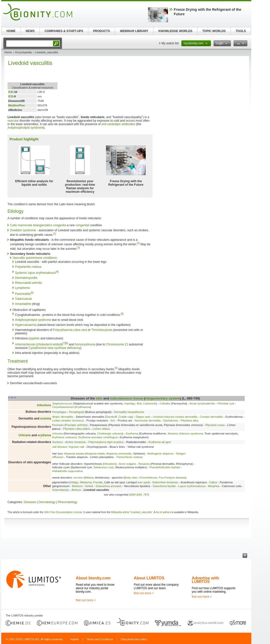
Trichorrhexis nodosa (129, 457)
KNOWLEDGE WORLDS (175, 31)
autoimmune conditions (41, 258)
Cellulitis (165, 403)
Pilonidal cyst (226, 403)
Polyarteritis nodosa (28, 267)
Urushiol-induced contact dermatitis (175, 417)
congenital (82, 225)
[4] (57, 272)
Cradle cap (125, 417)
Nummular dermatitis (148, 420)
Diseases (30, 502)
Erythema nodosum (64, 437)
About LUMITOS (149, 578)
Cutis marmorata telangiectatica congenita (38, 225)
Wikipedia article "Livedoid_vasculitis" (132, 512)
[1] (55, 234)
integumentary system (162, 398)
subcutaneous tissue (126, 398)
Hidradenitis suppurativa (67, 471)
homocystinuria (85, 344)
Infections (44, 405)
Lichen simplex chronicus (68, 420)
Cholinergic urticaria (110, 434)
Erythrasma (83, 407)
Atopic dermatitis (62, 417)
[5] (32, 293)
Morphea (214, 486)
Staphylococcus (62, 403)
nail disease (59, 447)
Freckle (98, 482)
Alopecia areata (74, 454)
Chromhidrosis (148, 478)
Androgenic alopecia (160, 454)
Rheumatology (68, 502)
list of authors (163, 512)
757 (146, 495)
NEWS (30, 31)
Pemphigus (59, 412)
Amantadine (23, 304)
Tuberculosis (23, 299)
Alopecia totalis (95, 454)
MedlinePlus (16, 105)
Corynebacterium (63, 407)
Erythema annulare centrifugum (98, 437)
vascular (13, 121)
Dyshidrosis (171, 420)
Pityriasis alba (189, 420)
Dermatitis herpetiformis (129, 412)
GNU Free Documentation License (63, 512)
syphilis (35, 338)
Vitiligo (74, 482)
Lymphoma (22, 288)
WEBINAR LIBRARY (134, 31)
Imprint (74, 639)
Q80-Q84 (136, 495)
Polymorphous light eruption (106, 442)
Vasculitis (19, 258)
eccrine (78, 478)
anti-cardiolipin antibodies (118, 124)
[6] (122, 314)
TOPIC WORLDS (214, 31)
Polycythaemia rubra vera (70, 330)
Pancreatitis (23, 294)
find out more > (86, 600)
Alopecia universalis (119, 454)
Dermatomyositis (26, 278)
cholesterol (44, 344)
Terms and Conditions (100, 639)
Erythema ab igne (160, 442)
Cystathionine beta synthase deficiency (54, 348)
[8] (67, 343)
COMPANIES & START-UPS (64, 31)
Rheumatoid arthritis (28, 283)
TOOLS (241, 31)
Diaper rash (143, 417)
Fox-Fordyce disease (172, 478)
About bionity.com (93, 578)
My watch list (170, 43)
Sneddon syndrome (23, 230)
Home (8, 52)
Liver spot (143, 482)
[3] (78, 248)
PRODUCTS (101, 31)
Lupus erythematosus (192, 486)
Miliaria (89, 478)
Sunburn (57, 442)
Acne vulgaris (127, 464)
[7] (64, 343)
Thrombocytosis (102, 330)
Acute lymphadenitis (202, 403)
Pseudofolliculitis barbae (165, 467)
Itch (113, 420)
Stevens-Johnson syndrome (185, 434)
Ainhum (76, 490)
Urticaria (25, 435)
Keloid (89, 486)
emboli (57, 344)
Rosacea (144, 464)
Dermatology (47, 502)
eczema (46, 418)
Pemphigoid (76, 412)
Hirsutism (110, 464)
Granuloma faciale (164, 486)
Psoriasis (58, 425)
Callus (213, 482)
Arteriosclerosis (25, 344)
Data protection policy (134, 639)
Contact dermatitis (211, 417)
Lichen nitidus (101, 429)
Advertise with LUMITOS (205, 580)
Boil (139, 403)
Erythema (132, 434)
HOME (11, 31)
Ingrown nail (76, 447)
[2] (138, 243)
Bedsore (77, 486)
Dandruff (111, 417)
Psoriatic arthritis (76, 425)
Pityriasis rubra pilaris (76, 429)
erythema (44, 435)
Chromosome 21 (117, 344)
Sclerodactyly (60, 490)
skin (99, 398)
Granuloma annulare (109, 486)
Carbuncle (150, 403)
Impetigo (130, 403)
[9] (116, 368)
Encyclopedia (23, 52)
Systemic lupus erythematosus (35, 273)
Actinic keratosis (75, 442)
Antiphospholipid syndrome (25, 128)
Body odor (131, 478)
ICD (11, 92)
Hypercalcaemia (26, 325)
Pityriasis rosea (215, 425)
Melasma (86, 482)
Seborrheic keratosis (165, 482)
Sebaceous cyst (103, 467)
